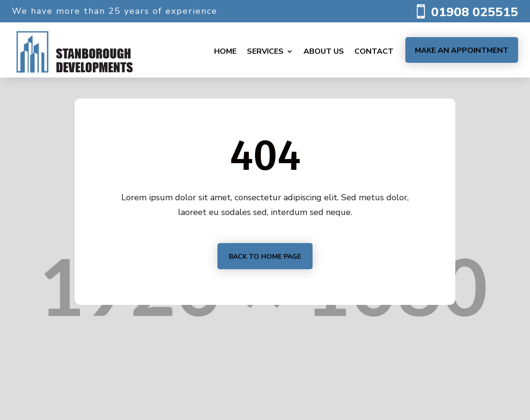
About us (324, 51)
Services (265, 51)
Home (225, 51)
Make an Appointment (462, 50)
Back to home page (265, 257)
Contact (374, 51)
